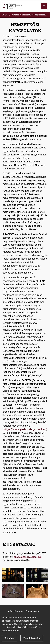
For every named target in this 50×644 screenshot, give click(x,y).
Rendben (10, 640)
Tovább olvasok (11, 633)
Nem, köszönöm (32, 640)
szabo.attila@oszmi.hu (28, 557)
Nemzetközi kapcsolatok (34, 15)
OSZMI (5, 15)
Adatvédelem (15, 611)
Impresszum (33, 611)
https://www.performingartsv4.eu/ (25, 429)
